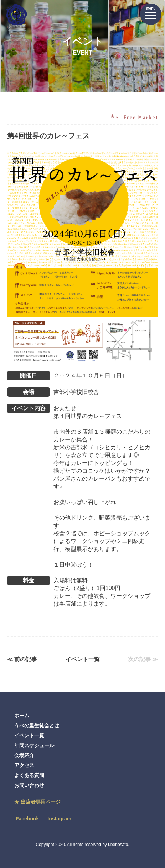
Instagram (59, 819)
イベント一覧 (83, 659)
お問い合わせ (29, 785)
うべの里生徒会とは (37, 725)
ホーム (22, 716)
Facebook (27, 819)
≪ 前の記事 (22, 659)
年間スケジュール (34, 745)
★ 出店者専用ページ (37, 802)
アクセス (24, 765)
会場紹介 (24, 755)
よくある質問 (29, 775)
